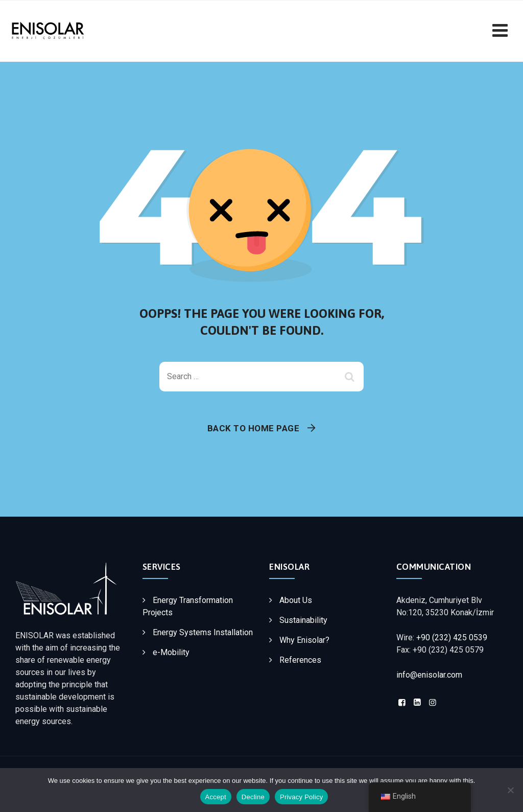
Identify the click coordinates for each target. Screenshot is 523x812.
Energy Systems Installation (203, 632)
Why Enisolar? (304, 640)
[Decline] (510, 790)
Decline (253, 797)
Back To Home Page (254, 428)
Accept (216, 797)
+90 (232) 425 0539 (452, 637)
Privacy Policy (301, 797)
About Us (296, 600)
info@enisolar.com (429, 675)
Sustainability (303, 620)
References (300, 660)
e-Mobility (171, 652)
